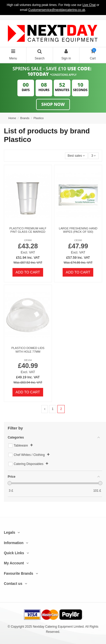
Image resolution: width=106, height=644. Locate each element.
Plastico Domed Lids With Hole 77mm (28, 350)
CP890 (28, 240)
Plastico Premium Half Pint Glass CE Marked (28, 230)
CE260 (78, 240)
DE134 (28, 360)
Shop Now (53, 104)
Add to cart (28, 272)
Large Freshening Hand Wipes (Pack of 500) (78, 230)
